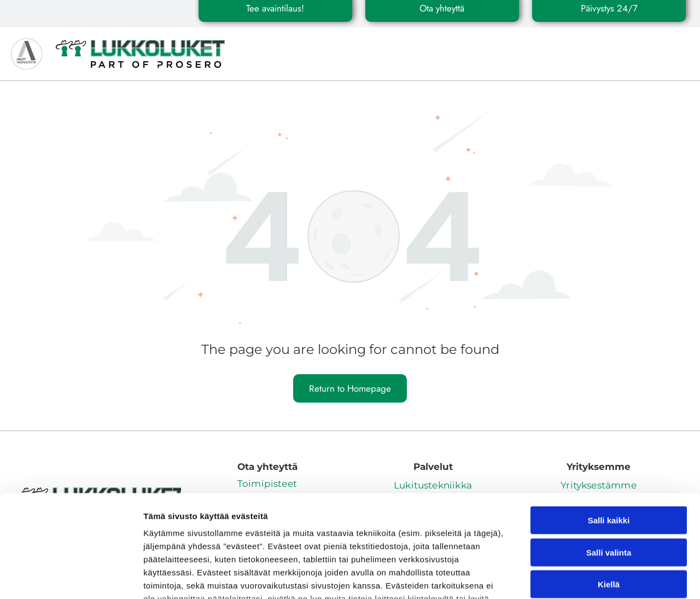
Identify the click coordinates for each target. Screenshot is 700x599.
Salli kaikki (609, 430)
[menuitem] (276, 45)
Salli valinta (609, 462)
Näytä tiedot (585, 577)
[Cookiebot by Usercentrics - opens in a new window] (71, 578)
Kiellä (609, 494)
